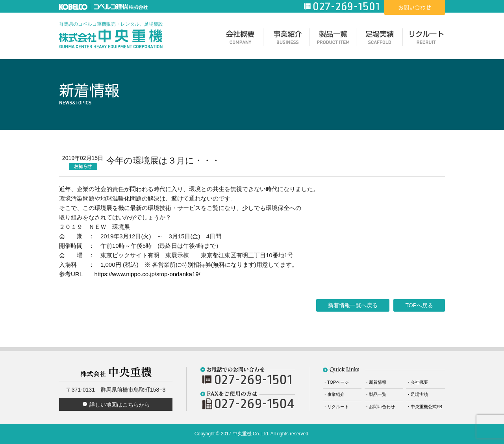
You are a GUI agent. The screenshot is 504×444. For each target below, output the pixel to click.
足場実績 (380, 39)
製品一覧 (333, 39)
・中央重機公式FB (424, 407)
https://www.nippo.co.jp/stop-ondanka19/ (147, 274)
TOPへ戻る (419, 305)
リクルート (426, 39)
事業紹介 (287, 39)
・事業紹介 (334, 394)
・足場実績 (417, 394)
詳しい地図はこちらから (120, 405)
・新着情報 (375, 382)
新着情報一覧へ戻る (353, 305)
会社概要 (240, 39)
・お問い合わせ (380, 407)
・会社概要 (417, 382)
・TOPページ (336, 382)
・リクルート (336, 407)
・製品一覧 (375, 394)
